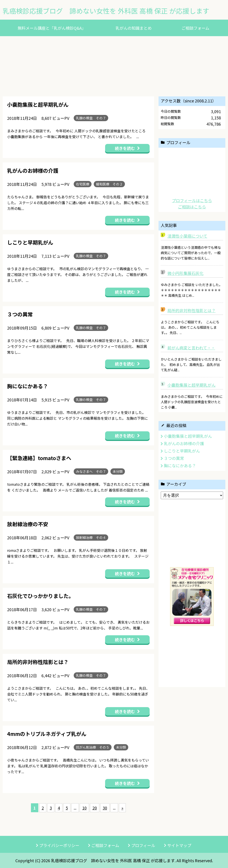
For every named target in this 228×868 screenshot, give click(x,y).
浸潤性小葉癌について (187, 236)
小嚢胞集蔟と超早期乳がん (191, 385)
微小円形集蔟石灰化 (185, 273)
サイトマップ (179, 845)
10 (84, 808)
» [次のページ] (122, 808)
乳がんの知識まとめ (134, 28)
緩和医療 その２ (109, 184)
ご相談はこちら (192, 207)
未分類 (118, 471)
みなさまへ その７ (91, 471)
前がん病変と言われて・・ (191, 348)
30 (105, 808)
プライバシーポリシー (59, 845)
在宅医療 (83, 184)
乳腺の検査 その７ (91, 118)
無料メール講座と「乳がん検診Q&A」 (52, 28)
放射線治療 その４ (91, 537)
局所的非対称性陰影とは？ (191, 310)
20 (95, 808)
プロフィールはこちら (192, 200)
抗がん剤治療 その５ (93, 747)
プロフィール (143, 845)
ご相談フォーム (195, 28)
